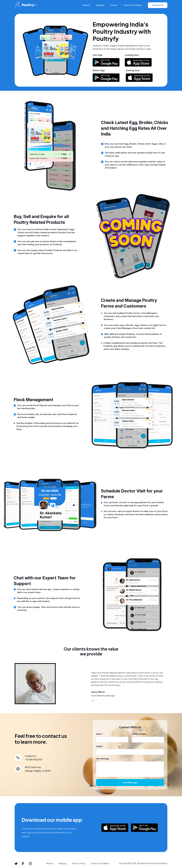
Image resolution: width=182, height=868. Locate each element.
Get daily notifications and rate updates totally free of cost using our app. (135, 154)
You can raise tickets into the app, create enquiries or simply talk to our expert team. (48, 591)
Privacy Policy (79, 863)
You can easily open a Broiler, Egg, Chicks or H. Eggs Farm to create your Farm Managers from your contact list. (135, 327)
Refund (86, 5)
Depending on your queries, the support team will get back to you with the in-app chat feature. (48, 600)
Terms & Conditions (133, 5)
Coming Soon (132, 55)
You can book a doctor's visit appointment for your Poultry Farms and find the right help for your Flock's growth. (134, 504)
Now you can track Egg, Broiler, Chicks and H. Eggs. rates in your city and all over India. (135, 145)
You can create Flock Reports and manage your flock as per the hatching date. (48, 407)
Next (169, 685)
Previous (13, 685)
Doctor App (99, 70)
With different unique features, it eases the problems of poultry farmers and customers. (133, 336)
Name (100, 734)
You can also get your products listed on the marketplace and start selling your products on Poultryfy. (47, 243)
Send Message (130, 783)
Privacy (114, 5)
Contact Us (158, 5)
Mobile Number (140, 734)
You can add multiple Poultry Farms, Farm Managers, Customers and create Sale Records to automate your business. (131, 316)
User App (97, 55)
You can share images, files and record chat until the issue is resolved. (49, 609)
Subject (99, 746)
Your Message (103, 759)
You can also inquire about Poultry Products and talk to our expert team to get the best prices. (47, 252)
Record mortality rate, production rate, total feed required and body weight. (47, 416)
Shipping (100, 5)
